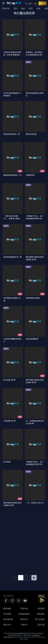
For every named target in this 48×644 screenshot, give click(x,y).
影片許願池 (40, 619)
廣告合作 (7, 625)
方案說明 (41, 608)
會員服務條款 (24, 614)
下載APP (24, 625)
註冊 (30, 4)
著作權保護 (8, 619)
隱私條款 (41, 614)
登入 (36, 4)
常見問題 (7, 614)
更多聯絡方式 (36, 635)
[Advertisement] (24, 541)
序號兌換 (24, 608)
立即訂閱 (43, 3)
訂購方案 (41, 625)
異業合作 (24, 619)
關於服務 (7, 608)
